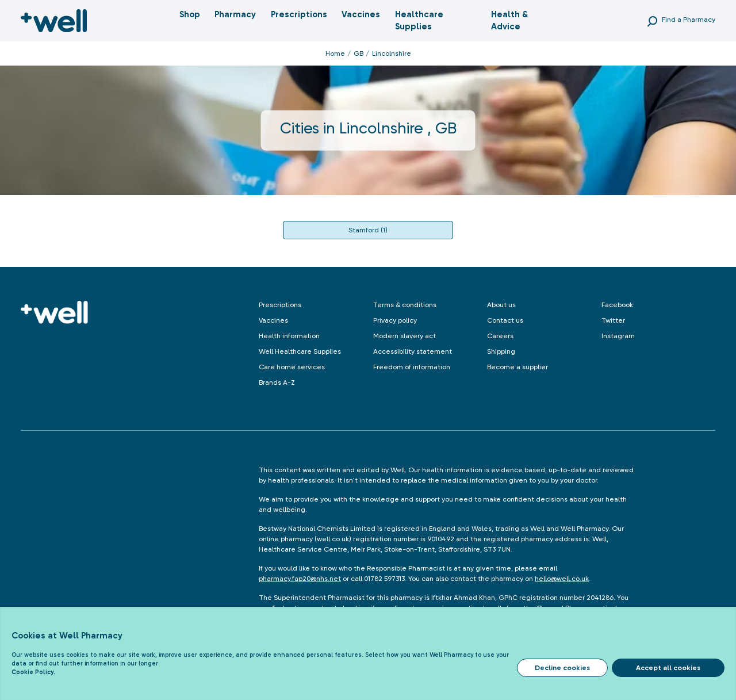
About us (501, 305)
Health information (289, 336)
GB (359, 53)
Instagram (618, 336)
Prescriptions (299, 14)
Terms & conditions (405, 305)
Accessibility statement (413, 351)
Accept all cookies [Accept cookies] (668, 668)
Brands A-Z (277, 382)
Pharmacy (235, 14)
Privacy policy (395, 320)
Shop (190, 14)
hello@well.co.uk (562, 579)
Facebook (617, 305)
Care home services (292, 367)
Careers (500, 336)
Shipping (501, 351)
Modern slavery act (405, 336)
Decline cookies (562, 668)
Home (335, 53)
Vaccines (361, 14)
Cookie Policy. (33, 672)
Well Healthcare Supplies (300, 351)
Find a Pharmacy (689, 20)
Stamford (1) (368, 230)
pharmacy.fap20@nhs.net (300, 579)
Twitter (613, 320)
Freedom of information (412, 367)
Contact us (505, 320)
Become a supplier (517, 367)
